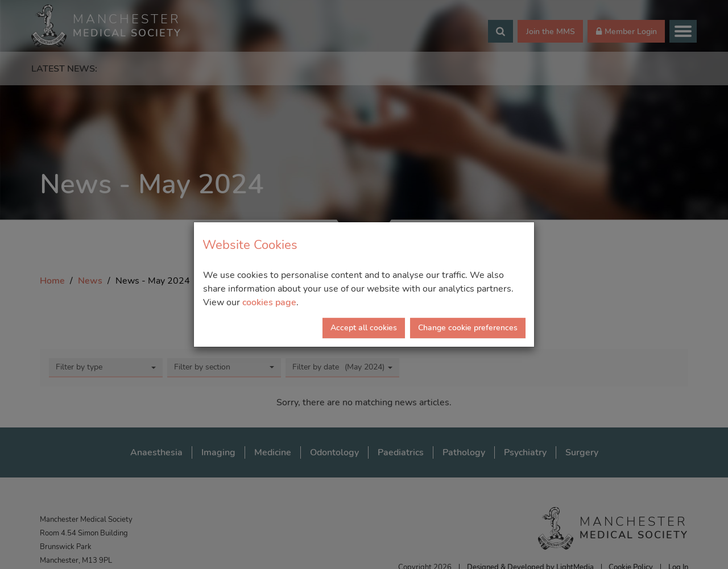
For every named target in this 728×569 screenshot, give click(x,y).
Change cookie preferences (468, 328)
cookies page (269, 302)
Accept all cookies (364, 328)
